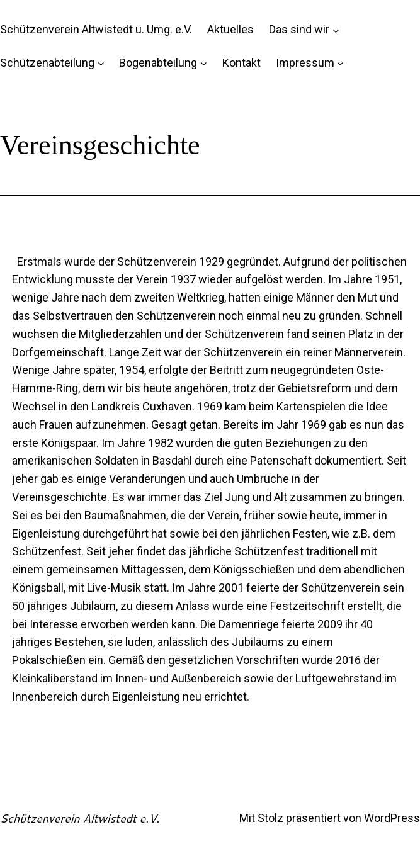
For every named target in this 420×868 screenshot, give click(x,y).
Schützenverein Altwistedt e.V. (80, 818)
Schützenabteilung (47, 63)
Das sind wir (299, 29)
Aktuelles (230, 29)
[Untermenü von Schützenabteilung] (101, 63)
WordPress (392, 818)
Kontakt (241, 63)
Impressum (305, 63)
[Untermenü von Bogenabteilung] (204, 63)
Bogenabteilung (158, 63)
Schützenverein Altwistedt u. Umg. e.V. (96, 29)
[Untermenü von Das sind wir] (336, 30)
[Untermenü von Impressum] (340, 63)
